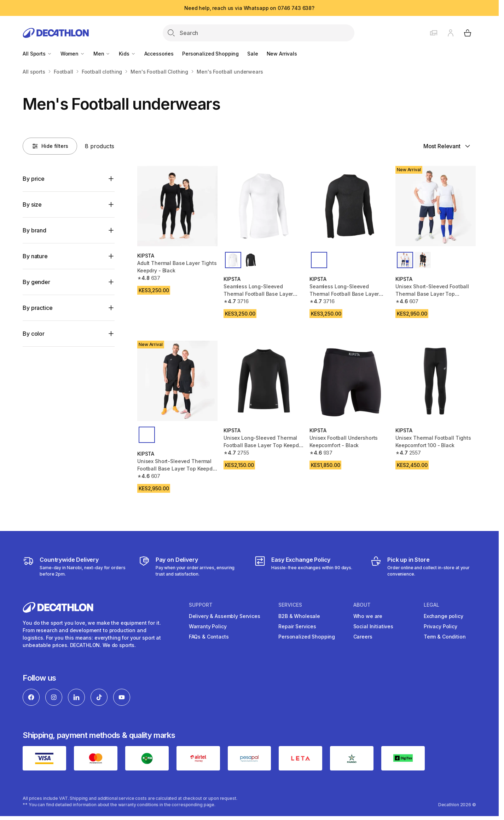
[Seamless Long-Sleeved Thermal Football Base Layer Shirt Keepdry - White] (264, 206)
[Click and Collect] (423, 566)
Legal (431, 605)
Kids (127, 54)
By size (32, 204)
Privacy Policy (441, 626)
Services (290, 605)
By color (34, 334)
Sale (253, 54)
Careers (363, 637)
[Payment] (192, 566)
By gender (36, 282)
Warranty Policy (208, 626)
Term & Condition (445, 637)
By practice (37, 308)
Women (73, 54)
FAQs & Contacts (209, 637)
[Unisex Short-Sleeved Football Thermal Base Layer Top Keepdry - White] (436, 206)
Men (102, 54)
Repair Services (297, 626)
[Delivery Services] (76, 566)
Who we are (368, 616)
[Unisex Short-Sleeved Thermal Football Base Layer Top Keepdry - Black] (177, 381)
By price (34, 179)
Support (201, 605)
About (362, 605)
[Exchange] (303, 566)
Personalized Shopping (210, 54)
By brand (34, 230)
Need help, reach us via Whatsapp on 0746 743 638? (249, 8)
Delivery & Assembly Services (225, 616)
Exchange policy (444, 616)
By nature (35, 256)
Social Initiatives (373, 626)
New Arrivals (282, 54)
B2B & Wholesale (299, 616)
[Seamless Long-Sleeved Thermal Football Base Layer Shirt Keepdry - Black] (350, 206)
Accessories (159, 54)
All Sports (37, 54)
